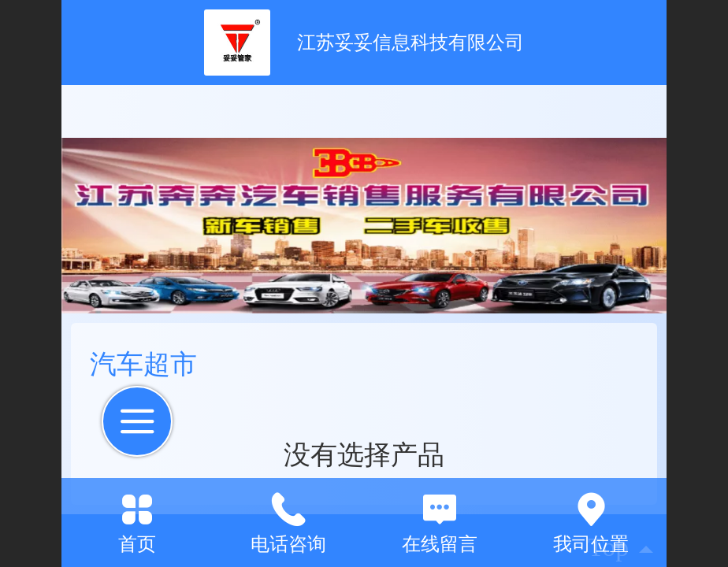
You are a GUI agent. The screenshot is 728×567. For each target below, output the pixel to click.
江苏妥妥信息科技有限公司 (410, 42)
